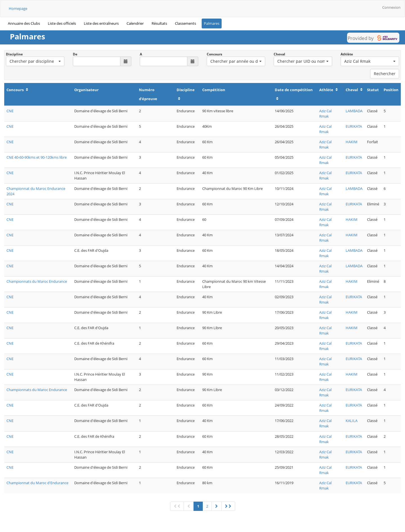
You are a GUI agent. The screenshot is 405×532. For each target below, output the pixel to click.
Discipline (14, 54)
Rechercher (385, 74)
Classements (185, 23)
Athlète (347, 54)
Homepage (18, 8)
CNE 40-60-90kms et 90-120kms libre (37, 157)
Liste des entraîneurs (101, 23)
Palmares (212, 23)
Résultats (159, 23)
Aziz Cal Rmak (325, 114)
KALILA (352, 421)
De (75, 54)
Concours (214, 54)
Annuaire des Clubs (24, 23)
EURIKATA (354, 126)
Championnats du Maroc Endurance (37, 281)
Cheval (279, 54)
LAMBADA (354, 111)
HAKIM (352, 142)
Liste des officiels (62, 23)
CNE (10, 111)
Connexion (391, 7)
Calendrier (135, 23)
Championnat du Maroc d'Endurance (37, 483)
